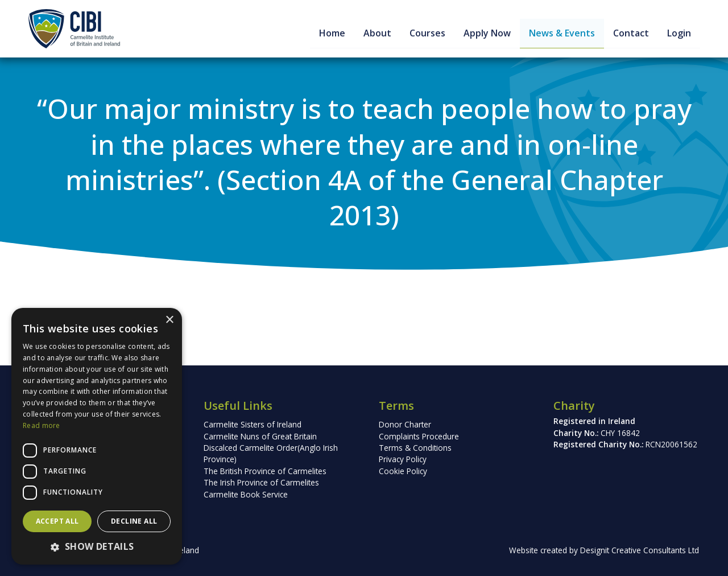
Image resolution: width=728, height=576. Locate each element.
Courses (426, 33)
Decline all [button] (134, 521)
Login (678, 33)
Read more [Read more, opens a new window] (42, 425)
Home (331, 33)
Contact (630, 33)
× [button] (169, 320)
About (376, 33)
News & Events (561, 33)
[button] (97, 546)
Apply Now (486, 33)
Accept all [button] (57, 521)
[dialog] (97, 436)
